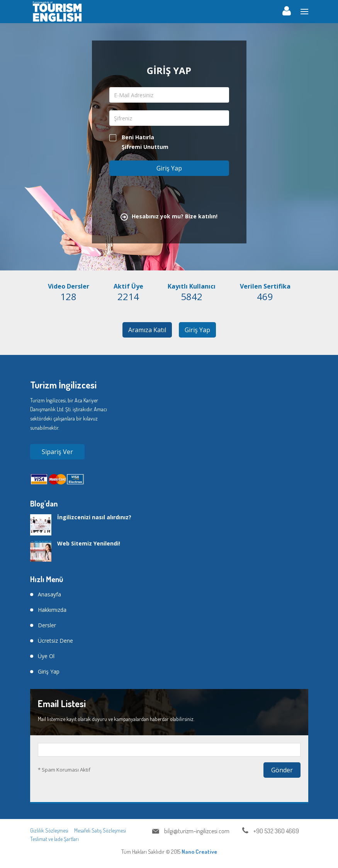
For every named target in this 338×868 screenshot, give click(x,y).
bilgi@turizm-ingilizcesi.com (197, 831)
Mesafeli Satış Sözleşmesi (100, 830)
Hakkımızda (52, 610)
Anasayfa (49, 594)
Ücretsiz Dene (55, 641)
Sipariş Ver (57, 452)
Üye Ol (46, 656)
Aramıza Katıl (147, 330)
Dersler (47, 625)
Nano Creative (199, 852)
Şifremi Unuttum (145, 147)
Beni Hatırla (132, 137)
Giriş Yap (197, 330)
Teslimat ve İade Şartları (54, 839)
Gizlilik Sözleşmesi (49, 830)
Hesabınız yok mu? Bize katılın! (169, 216)
